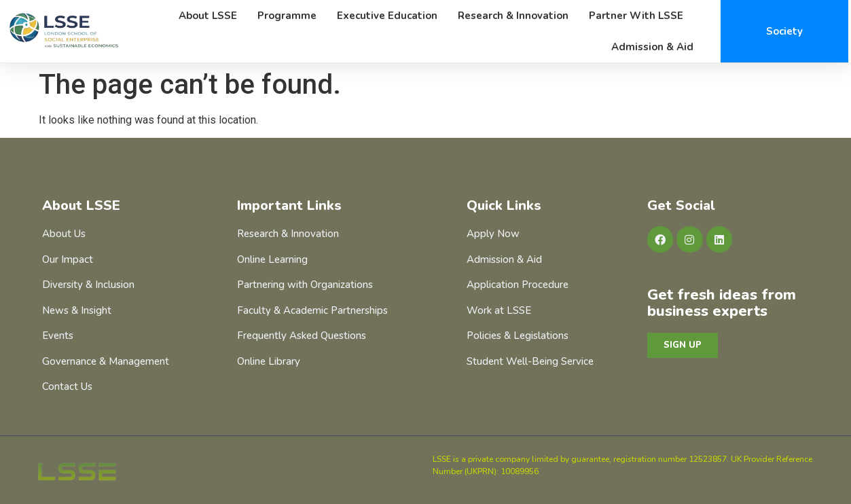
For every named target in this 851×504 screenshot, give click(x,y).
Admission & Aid (652, 47)
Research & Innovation (513, 16)
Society (784, 31)
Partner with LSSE (636, 16)
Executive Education (387, 16)
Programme (287, 16)
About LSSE (208, 16)
